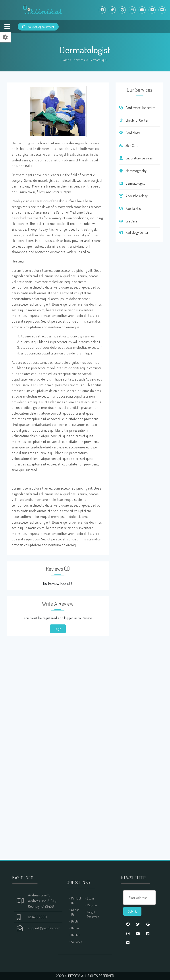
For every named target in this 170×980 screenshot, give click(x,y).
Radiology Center (134, 232)
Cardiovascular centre (137, 108)
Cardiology (129, 133)
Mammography (133, 171)
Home (65, 60)
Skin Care (128, 145)
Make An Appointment (38, 27)
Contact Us (76, 901)
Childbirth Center (133, 120)
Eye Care (128, 221)
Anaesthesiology (133, 196)
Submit (132, 911)
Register (92, 905)
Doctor (75, 921)
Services (79, 60)
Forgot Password (93, 914)
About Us (75, 912)
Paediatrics (130, 209)
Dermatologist (99, 60)
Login (58, 629)
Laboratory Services (136, 158)
